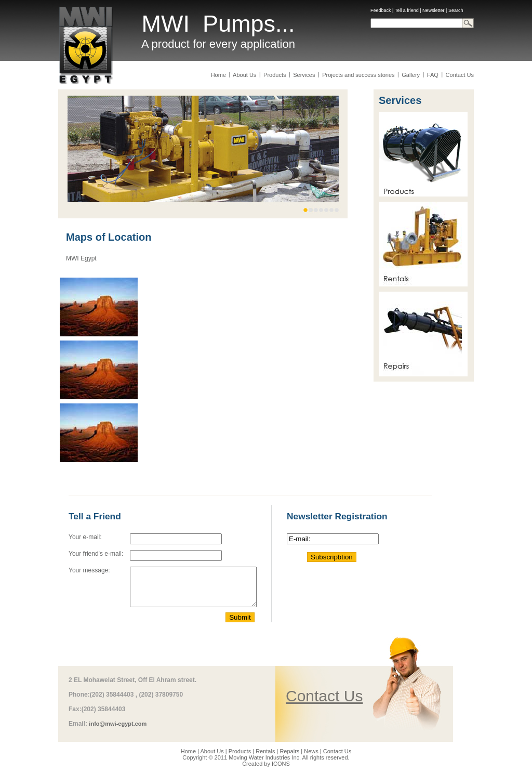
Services (304, 75)
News (311, 751)
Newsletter (434, 10)
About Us (245, 75)
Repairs (289, 751)
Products (275, 75)
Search (456, 10)
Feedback (381, 10)
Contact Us (459, 75)
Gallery (411, 75)
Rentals (265, 751)
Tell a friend (407, 10)
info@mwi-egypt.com (118, 724)
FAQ (433, 75)
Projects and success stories (358, 75)
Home (219, 75)
